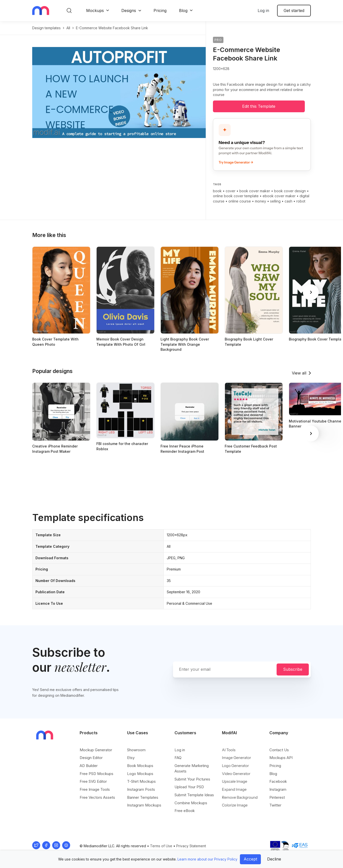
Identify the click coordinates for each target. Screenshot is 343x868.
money (260, 201)
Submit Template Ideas (194, 795)
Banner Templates (143, 797)
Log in (263, 10)
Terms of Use (161, 846)
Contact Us (279, 750)
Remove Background (240, 797)
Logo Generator (235, 766)
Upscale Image (235, 781)
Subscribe (293, 669)
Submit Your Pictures (192, 779)
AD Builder (89, 766)
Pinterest (277, 797)
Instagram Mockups (144, 805)
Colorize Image (235, 805)
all (68, 28)
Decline (274, 859)
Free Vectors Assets (97, 797)
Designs (129, 10)
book (217, 191)
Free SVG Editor (93, 781)
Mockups (95, 10)
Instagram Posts (141, 789)
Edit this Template (259, 106)
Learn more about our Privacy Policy (207, 859)
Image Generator (237, 758)
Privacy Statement (191, 846)
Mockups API (281, 758)
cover (231, 191)
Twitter (275, 805)
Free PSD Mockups (96, 774)
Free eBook (185, 811)
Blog (183, 10)
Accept (250, 859)
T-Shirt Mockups (141, 781)
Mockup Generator (96, 750)
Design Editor (91, 758)
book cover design (290, 191)
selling (275, 201)
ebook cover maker (279, 196)
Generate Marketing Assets (192, 768)
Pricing (160, 10)
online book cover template (236, 196)
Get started (294, 10)
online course (240, 201)
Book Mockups (140, 766)
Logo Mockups (140, 774)
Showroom (136, 750)
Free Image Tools (95, 789)
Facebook (278, 781)
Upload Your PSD (189, 787)
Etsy (131, 758)
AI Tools (229, 750)
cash (288, 201)
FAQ (178, 758)
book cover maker (255, 191)
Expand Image (234, 789)
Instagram (278, 789)
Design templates (46, 28)
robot (301, 201)
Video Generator (236, 774)
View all (299, 373)
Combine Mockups (191, 803)
